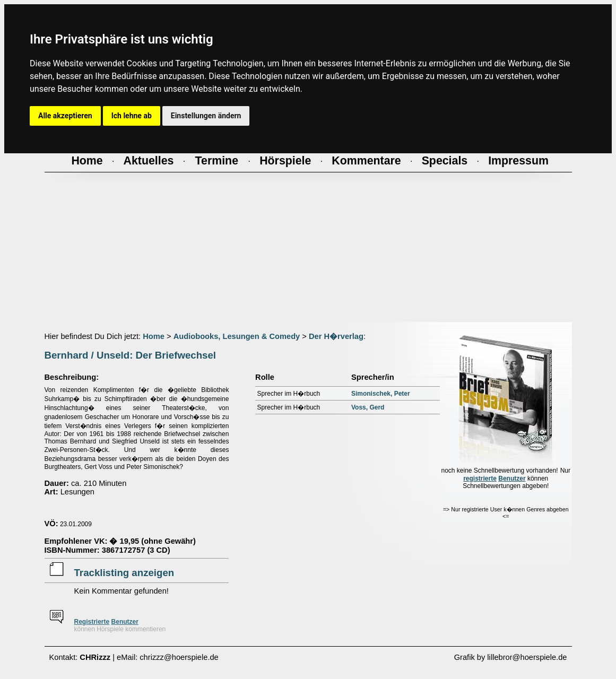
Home (154, 336)
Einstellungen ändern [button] (206, 116)
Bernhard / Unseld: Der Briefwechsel (130, 355)
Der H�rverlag (336, 336)
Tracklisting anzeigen (124, 573)
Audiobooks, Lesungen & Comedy (237, 336)
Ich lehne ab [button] (132, 116)
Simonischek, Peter (381, 394)
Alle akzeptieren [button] (65, 116)
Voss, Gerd (368, 407)
